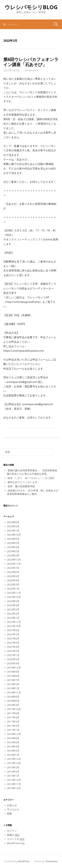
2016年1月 (13, 755)
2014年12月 (14, 780)
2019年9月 (13, 672)
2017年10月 (14, 709)
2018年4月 (13, 705)
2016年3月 (13, 751)
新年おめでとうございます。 (24, 482)
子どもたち (13, 809)
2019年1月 (13, 688)
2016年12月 (14, 734)
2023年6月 (13, 572)
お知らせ (12, 805)
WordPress (24, 861)
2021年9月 (13, 630)
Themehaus (51, 861)
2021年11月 (14, 622)
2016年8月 (13, 738)
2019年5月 (13, 684)
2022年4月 (13, 605)
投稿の (13, 835)
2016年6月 (13, 742)
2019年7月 (13, 680)
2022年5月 (13, 601)
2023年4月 (13, 580)
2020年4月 (13, 663)
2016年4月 (13, 746)
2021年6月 (13, 638)
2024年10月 (14, 535)
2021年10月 (14, 626)
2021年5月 (13, 643)
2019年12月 (14, 667)
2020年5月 (13, 659)
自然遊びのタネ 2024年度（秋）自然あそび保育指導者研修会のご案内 (33, 492)
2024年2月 (13, 555)
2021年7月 (13, 634)
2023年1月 (13, 589)
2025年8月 (13, 522)
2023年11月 (14, 564)
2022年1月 (13, 618)
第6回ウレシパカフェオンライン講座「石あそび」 (31, 62)
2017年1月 (13, 730)
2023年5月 (13, 576)
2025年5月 (13, 526)
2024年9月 (13, 539)
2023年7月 (13, 568)
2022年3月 (13, 609)
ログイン (12, 831)
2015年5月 (13, 767)
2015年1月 (13, 776)
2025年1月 (13, 530)
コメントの (16, 839)
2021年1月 (13, 655)
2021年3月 (13, 651)
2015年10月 (14, 763)
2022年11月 (14, 593)
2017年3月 (13, 721)
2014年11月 (14, 784)
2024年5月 (13, 543)
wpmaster (31, 70)
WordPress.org (16, 843)
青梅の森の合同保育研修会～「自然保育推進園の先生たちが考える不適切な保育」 (32, 472)
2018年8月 (13, 701)
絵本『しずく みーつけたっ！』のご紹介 (31, 478)
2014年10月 (14, 788)
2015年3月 (13, 771)
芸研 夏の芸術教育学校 (21, 486)
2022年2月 (13, 613)
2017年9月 (13, 713)
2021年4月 (13, 647)
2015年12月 (14, 759)
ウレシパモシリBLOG (31, 7)
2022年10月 (14, 597)
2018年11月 (14, 692)
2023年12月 (14, 560)
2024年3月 (13, 551)
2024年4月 (13, 547)
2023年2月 (13, 584)
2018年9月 (13, 697)
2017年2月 (13, 726)
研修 (9, 814)
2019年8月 (13, 676)
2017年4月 (13, 717)
